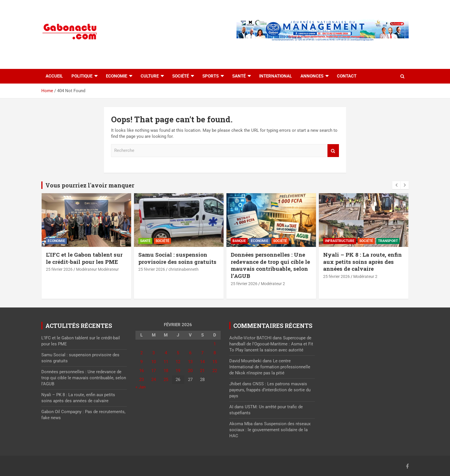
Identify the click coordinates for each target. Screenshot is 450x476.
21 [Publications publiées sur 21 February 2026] (202, 371)
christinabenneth (184, 269)
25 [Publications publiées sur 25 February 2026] (166, 380)
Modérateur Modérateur (97, 269)
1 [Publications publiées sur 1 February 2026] (215, 344)
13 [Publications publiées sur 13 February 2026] (190, 362)
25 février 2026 (59, 269)
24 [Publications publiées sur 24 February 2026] (154, 380)
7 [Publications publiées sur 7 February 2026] (202, 353)
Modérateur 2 (273, 284)
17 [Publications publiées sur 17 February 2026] (154, 371)
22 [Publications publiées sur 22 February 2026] (215, 371)
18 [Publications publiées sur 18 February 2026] (166, 371)
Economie (117, 76)
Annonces (312, 76)
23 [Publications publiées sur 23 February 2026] (141, 380)
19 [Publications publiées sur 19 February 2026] (178, 371)
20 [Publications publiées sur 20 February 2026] (190, 371)
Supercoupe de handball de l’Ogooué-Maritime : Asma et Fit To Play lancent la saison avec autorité (271, 344)
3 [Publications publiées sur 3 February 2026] (154, 353)
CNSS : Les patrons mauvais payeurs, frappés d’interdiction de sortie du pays (270, 390)
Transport (388, 241)
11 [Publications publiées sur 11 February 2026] (166, 362)
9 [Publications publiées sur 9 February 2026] (141, 362)
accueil (54, 76)
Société (181, 76)
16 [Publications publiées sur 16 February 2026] (141, 371)
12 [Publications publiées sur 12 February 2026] (178, 362)
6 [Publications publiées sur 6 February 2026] (190, 353)
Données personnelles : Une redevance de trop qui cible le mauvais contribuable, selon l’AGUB (270, 265)
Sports (211, 76)
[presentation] (396, 185)
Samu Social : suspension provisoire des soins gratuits (177, 258)
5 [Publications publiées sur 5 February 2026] (178, 353)
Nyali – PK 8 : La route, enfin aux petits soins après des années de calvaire (362, 262)
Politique (82, 76)
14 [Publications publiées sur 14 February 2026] (202, 362)
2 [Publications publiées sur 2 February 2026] (141, 353)
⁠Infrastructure (340, 241)
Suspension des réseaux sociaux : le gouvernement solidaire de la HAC (270, 430)
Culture (150, 76)
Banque (239, 241)
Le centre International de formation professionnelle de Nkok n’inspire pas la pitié (270, 367)
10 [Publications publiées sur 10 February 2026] (154, 362)
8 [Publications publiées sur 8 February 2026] (215, 353)
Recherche (333, 151)
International (276, 76)
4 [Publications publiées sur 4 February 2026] (166, 353)
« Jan (140, 387)
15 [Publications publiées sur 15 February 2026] (215, 362)
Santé (239, 76)
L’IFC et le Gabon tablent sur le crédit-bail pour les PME (84, 258)
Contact (347, 76)
